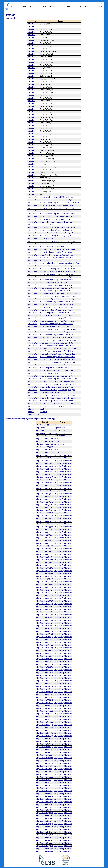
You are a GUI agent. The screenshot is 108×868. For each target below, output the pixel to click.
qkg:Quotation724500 (45, 772)
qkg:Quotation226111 (44, 521)
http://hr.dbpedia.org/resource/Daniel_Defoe (57, 269)
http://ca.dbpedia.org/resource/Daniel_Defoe (58, 376)
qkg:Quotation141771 (44, 472)
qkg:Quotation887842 (45, 838)
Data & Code (84, 6)
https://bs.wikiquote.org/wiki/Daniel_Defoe (57, 274)
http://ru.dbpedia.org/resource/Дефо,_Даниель (58, 340)
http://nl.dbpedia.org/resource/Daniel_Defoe (57, 370)
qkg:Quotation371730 (45, 585)
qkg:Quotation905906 (45, 851)
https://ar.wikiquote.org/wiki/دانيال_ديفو (55, 219)
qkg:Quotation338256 (45, 568)
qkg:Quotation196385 (45, 505)
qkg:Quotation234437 (45, 532)
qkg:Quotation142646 (45, 474)
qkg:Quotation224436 (45, 518)
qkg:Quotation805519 (45, 794)
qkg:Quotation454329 (45, 623)
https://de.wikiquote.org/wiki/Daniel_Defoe (57, 280)
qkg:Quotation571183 (44, 703)
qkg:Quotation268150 (45, 549)
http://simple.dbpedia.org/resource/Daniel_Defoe (59, 299)
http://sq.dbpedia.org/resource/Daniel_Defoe (58, 288)
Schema (67, 6)
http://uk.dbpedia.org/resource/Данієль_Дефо (58, 384)
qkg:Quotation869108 (45, 827)
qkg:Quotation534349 (45, 678)
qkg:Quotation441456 (45, 612)
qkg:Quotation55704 (44, 694)
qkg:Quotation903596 (45, 849)
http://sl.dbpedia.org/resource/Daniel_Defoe (57, 296)
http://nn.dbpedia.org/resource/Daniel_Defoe (58, 359)
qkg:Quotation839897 (45, 810)
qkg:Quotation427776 (45, 604)
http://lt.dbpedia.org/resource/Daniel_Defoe (57, 222)
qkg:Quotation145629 (45, 480)
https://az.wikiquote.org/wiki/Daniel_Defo (56, 315)
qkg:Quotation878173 (45, 832)
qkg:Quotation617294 (45, 736)
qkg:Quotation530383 (45, 670)
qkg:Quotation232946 (45, 529)
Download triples (11, 18)
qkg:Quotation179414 (45, 494)
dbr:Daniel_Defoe (46, 238)
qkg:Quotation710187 (45, 761)
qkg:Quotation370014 (45, 582)
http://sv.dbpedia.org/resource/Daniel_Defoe (57, 271)
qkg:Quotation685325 (45, 447)
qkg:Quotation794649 (45, 791)
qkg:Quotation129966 (45, 469)
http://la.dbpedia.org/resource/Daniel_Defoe (57, 357)
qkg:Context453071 (44, 436)
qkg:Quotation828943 (45, 807)
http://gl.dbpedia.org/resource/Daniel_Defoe (57, 354)
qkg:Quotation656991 (45, 744)
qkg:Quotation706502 (45, 758)
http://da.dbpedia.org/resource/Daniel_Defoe (58, 277)
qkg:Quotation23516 (44, 535)
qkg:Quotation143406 (45, 477)
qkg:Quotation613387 (45, 727)
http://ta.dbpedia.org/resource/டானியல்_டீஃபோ (59, 247)
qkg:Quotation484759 (45, 648)
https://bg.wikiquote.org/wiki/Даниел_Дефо (57, 216)
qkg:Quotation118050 (45, 466)
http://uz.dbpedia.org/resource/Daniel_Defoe (58, 200)
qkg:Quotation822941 (45, 799)
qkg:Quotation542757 (45, 686)
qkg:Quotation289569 (45, 557)
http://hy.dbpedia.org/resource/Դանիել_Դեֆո (58, 379)
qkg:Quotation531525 (45, 675)
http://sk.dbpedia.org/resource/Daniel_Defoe (57, 406)
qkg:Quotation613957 (45, 441)
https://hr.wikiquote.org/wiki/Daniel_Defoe (56, 307)
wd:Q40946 (44, 260)
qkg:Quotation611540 (45, 725)
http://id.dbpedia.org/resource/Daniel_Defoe (57, 233)
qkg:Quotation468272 (45, 637)
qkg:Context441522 (44, 433)
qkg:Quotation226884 (45, 524)
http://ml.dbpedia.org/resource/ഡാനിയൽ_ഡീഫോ (60, 263)
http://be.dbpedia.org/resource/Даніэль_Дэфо (58, 313)
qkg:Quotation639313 (45, 741)
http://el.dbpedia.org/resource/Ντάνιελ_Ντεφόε (58, 329)
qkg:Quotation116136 (44, 461)
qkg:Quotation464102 (45, 631)
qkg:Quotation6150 (44, 730)
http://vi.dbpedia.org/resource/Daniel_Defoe (57, 373)
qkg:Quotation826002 (45, 805)
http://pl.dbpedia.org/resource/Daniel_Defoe (57, 346)
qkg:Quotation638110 (45, 739)
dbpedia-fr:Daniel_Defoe (49, 392)
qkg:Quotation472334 (45, 639)
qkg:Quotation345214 (45, 573)
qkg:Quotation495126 (45, 653)
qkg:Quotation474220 (45, 642)
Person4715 (10, 15)
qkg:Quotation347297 (45, 576)
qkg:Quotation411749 (45, 587)
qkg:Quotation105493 (45, 455)
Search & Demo (28, 6)
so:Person (44, 412)
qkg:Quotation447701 (45, 615)
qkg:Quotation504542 (45, 661)
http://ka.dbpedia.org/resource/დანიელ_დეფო (58, 348)
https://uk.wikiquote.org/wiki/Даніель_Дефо (57, 208)
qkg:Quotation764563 (45, 785)
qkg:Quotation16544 (44, 483)
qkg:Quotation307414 (45, 560)
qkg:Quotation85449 (44, 816)
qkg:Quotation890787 (45, 840)
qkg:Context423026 (44, 430)
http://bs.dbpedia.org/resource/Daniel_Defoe (58, 343)
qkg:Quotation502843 (45, 656)
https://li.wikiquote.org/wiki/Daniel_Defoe (56, 337)
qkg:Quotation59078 (44, 708)
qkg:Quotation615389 (45, 733)
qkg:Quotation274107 (45, 554)
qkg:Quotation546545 (45, 689)
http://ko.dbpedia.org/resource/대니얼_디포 (57, 285)
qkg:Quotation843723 (45, 452)
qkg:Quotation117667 (45, 463)
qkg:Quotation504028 (45, 659)
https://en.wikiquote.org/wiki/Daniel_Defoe (57, 401)
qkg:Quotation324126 (45, 562)
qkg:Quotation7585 (44, 780)
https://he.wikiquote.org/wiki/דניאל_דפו (55, 326)
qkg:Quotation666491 (45, 747)
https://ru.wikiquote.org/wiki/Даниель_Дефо (57, 205)
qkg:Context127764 (44, 425)
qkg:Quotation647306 (45, 444)
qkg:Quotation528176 (45, 667)
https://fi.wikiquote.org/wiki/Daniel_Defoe (56, 252)
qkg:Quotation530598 (45, 673)
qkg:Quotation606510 (45, 722)
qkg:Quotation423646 (45, 595)
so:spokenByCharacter (63, 455)
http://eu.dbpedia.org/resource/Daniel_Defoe (58, 214)
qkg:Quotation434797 (45, 609)
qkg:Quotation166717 (45, 485)
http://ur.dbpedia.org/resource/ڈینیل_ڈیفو (56, 310)
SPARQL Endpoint (49, 6)
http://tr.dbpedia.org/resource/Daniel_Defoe (57, 368)
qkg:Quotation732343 (45, 774)
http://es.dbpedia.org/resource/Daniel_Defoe (58, 395)
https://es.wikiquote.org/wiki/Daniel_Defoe (56, 255)
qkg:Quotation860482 (45, 821)
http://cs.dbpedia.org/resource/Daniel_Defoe (58, 403)
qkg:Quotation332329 (45, 565)
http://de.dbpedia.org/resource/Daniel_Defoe (58, 302)
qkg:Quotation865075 (45, 824)
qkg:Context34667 (43, 428)
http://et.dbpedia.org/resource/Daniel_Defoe (57, 258)
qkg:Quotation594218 (45, 711)
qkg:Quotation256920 (45, 546)
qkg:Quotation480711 (45, 645)
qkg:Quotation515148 (45, 664)
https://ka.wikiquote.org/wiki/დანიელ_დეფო (57, 390)
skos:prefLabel (33, 414)
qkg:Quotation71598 (44, 766)
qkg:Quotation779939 (45, 788)
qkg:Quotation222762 (45, 513)
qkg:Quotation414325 (45, 590)
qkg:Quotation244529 (45, 540)
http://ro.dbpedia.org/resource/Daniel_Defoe (57, 318)
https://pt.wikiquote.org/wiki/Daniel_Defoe (56, 197)
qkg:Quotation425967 (45, 598)
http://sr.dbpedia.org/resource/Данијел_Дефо (58, 398)
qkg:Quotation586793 (45, 706)
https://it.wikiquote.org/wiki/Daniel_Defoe (56, 282)
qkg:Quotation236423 (45, 538)
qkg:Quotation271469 (45, 551)
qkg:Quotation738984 (45, 450)
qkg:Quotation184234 (45, 496)
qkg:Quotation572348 (45, 439)
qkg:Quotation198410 (45, 507)
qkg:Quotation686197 (45, 752)
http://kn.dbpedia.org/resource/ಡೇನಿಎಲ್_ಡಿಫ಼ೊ (58, 362)
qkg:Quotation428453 (45, 606)
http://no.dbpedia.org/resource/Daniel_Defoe (58, 387)
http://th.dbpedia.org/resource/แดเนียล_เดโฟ (57, 321)
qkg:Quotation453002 (45, 620)
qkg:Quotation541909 (45, 684)
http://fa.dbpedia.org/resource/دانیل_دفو (56, 332)
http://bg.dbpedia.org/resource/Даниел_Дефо (58, 266)
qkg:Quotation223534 (45, 516)
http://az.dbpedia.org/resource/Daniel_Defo (57, 244)
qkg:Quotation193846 (45, 502)
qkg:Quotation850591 (45, 813)
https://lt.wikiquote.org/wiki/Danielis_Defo (56, 304)
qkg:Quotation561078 (45, 697)
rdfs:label (31, 24)
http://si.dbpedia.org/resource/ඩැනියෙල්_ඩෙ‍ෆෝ (58, 293)
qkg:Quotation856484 (45, 818)
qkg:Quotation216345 (45, 510)
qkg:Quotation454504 (45, 626)
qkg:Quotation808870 (45, 796)
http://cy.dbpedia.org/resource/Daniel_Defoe (58, 241)
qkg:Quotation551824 (45, 692)
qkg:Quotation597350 (45, 719)
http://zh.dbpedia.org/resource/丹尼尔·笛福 (57, 381)
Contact (100, 6)
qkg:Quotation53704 (44, 681)
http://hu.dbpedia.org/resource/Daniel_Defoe (58, 291)
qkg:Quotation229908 (45, 527)
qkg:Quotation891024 (45, 843)
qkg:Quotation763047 (45, 783)
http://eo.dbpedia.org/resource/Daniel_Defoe (58, 335)
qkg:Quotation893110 (45, 846)
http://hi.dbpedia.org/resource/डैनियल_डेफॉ (56, 230)
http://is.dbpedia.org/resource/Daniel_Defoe (57, 227)
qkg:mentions (60, 425)
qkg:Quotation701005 (45, 755)
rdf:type (31, 409)
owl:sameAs (32, 197)
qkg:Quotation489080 (45, 651)
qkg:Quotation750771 (45, 777)
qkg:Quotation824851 (45, 802)
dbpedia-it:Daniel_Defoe (49, 225)
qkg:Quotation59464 (44, 714)
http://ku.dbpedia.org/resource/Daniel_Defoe (58, 249)
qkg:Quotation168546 (45, 491)
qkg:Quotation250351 (45, 543)
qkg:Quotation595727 (45, 717)
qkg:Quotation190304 (45, 499)
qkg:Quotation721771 (44, 769)
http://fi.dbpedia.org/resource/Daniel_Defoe (57, 351)
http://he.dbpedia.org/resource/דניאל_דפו (56, 211)
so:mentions (59, 439)
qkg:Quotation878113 (45, 829)
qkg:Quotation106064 (45, 458)
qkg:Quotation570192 (45, 700)
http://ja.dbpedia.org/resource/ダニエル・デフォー (60, 203)
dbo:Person (44, 409)
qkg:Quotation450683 (45, 618)
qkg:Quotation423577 (45, 593)
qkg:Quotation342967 (45, 571)
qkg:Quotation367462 (45, 579)
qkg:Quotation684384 (45, 750)
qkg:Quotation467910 (45, 634)
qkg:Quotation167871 (45, 488)
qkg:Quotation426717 (45, 601)
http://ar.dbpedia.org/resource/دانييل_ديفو (56, 236)
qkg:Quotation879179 (45, 835)
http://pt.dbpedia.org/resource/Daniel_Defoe (58, 365)
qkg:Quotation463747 (45, 628)
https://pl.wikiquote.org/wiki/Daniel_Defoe (56, 324)
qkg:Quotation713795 (45, 763)
